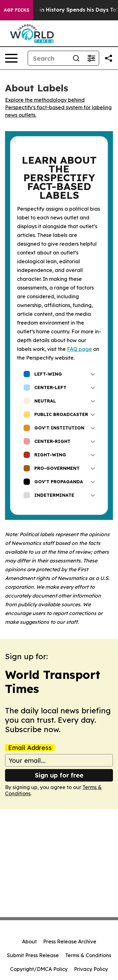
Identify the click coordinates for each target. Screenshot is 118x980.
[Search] (48, 58)
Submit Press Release (33, 955)
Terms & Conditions (88, 955)
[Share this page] (109, 58)
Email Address (30, 748)
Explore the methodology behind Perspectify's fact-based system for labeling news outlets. (58, 107)
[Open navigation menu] (11, 58)
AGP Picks (17, 10)
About (29, 942)
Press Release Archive (70, 942)
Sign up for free (59, 775)
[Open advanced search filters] (91, 58)
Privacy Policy (91, 969)
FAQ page (79, 349)
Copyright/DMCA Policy (39, 969)
